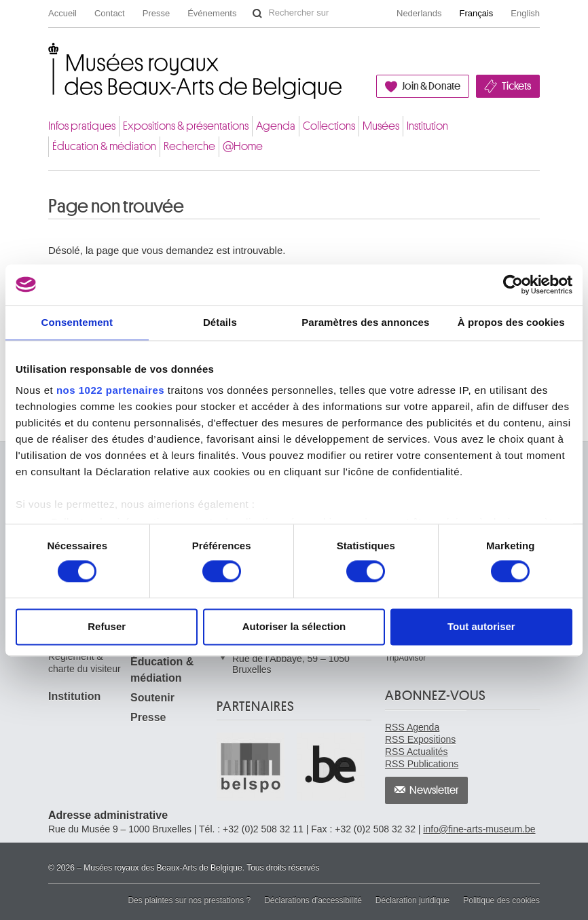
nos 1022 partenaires (110, 390)
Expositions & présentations (186, 126)
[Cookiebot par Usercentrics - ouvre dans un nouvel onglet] (513, 284)
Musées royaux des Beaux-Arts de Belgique (49, 57)
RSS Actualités (417, 752)
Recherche (189, 146)
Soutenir (152, 698)
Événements (212, 13)
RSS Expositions (420, 739)
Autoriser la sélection (294, 626)
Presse (156, 13)
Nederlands (419, 13)
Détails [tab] (220, 322)
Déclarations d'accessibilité (313, 900)
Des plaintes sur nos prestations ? (189, 900)
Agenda (276, 126)
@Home (243, 146)
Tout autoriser (481, 626)
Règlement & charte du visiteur (85, 663)
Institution (427, 126)
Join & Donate (431, 86)
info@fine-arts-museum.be (479, 829)
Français (477, 13)
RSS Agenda (412, 727)
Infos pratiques (82, 126)
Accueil (62, 13)
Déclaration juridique (412, 900)
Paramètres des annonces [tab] (365, 322)
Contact (110, 13)
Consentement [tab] (77, 322)
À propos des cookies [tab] (511, 322)
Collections (329, 126)
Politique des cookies (501, 900)
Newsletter (434, 790)
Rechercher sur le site (257, 14)
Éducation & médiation (104, 146)
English (525, 13)
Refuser (107, 626)
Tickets (516, 86)
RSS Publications (422, 764)
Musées (381, 126)
